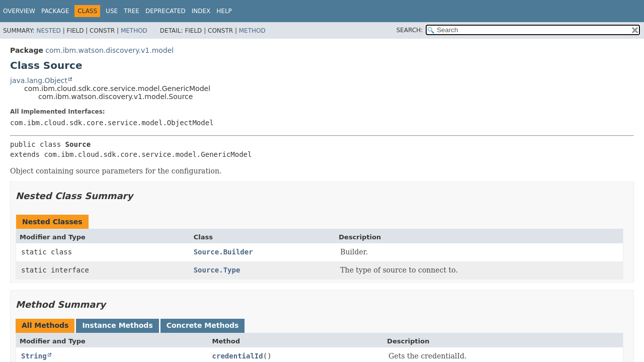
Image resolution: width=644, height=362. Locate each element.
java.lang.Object (39, 80)
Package (55, 11)
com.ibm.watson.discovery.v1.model (109, 50)
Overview (19, 11)
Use (112, 11)
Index (201, 11)
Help (224, 11)
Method (134, 31)
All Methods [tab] (45, 325)
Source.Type (217, 270)
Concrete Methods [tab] (203, 325)
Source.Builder (223, 252)
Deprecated (166, 11)
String (34, 356)
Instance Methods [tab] (117, 325)
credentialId (238, 356)
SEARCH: (410, 30)
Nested (48, 31)
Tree (132, 11)
